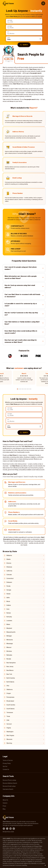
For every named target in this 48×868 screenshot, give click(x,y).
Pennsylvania (10, 697)
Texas (8, 716)
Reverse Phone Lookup (9, 780)
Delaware (9, 582)
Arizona (9, 563)
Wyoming (9, 743)
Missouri (9, 647)
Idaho (8, 598)
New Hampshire (11, 663)
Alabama (9, 555)
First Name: (10, 20)
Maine (8, 624)
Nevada (9, 659)
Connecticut (10, 578)
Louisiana (9, 621)
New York (9, 674)
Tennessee (10, 712)
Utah (8, 720)
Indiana (9, 605)
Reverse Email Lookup (9, 786)
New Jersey (10, 667)
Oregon (9, 693)
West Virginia (10, 735)
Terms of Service (8, 760)
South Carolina (11, 705)
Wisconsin (9, 739)
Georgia (9, 590)
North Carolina (11, 678)
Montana (9, 651)
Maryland (9, 628)
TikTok (14, 829)
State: (9, 38)
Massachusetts (11, 632)
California (9, 571)
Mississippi (10, 644)
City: (8, 32)
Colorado (9, 575)
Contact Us (6, 769)
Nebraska (9, 655)
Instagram (4, 829)
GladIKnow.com (8, 3)
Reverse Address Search (10, 783)
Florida (8, 586)
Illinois (8, 601)
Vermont (9, 724)
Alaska (8, 559)
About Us (5, 800)
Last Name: (10, 26)
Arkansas (9, 567)
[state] (24, 39)
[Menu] (43, 3)
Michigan (9, 636)
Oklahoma (9, 690)
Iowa (8, 609)
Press (4, 806)
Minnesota (10, 640)
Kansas (9, 613)
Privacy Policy (7, 763)
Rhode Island (10, 701)
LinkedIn (10, 829)
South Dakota (10, 709)
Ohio (8, 686)
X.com (7, 829)
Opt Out (5, 766)
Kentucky (9, 617)
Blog (4, 809)
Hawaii (8, 594)
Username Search (8, 789)
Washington (10, 732)
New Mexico (10, 670)
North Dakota (10, 682)
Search (25, 45)
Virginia (9, 728)
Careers (5, 803)
